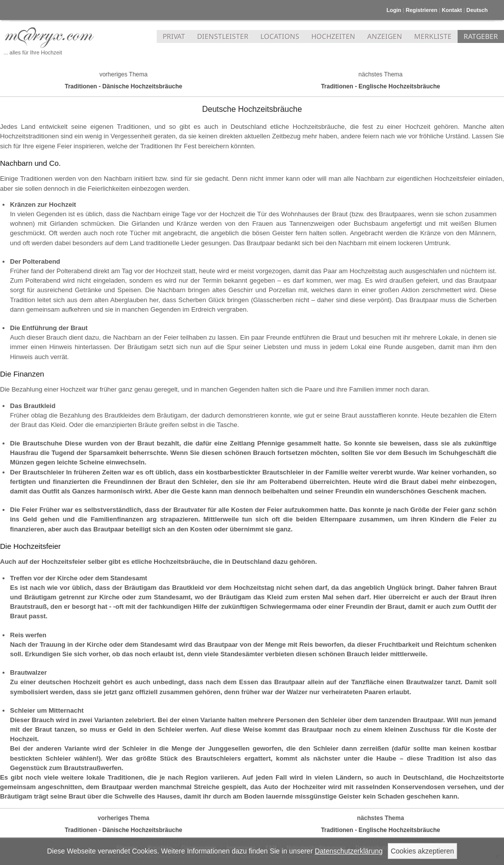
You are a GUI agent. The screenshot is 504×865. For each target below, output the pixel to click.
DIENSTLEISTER (223, 36)
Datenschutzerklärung (349, 851)
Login (394, 10)
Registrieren (421, 10)
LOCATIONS (280, 36)
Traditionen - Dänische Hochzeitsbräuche (124, 86)
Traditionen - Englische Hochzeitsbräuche (380, 86)
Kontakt (452, 10)
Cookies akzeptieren (422, 851)
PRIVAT (174, 36)
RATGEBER (481, 36)
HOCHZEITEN (333, 36)
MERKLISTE (433, 36)
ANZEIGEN (385, 36)
